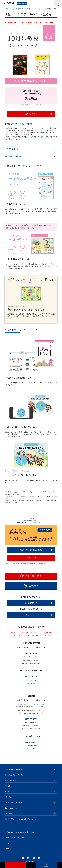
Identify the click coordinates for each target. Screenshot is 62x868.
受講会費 (7, 786)
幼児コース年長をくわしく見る (36, 550)
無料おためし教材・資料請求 (14, 775)
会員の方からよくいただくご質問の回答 (31, 704)
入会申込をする (39, 114)
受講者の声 (8, 791)
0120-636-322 (31, 677)
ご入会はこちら (39, 558)
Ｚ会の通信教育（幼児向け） (14, 769)
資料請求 (31, 586)
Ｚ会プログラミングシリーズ (14, 803)
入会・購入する (31, 576)
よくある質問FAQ (39, 603)
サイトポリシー (11, 843)
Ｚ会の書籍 (8, 814)
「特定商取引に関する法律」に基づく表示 (20, 832)
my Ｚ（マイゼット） (38, 615)
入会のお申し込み (10, 780)
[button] (58, 3)
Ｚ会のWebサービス (11, 808)
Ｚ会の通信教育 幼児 (22, 3)
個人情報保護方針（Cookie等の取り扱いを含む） (21, 819)
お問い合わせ (9, 797)
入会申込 (15, 865)
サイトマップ (11, 849)
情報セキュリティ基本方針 (15, 838)
